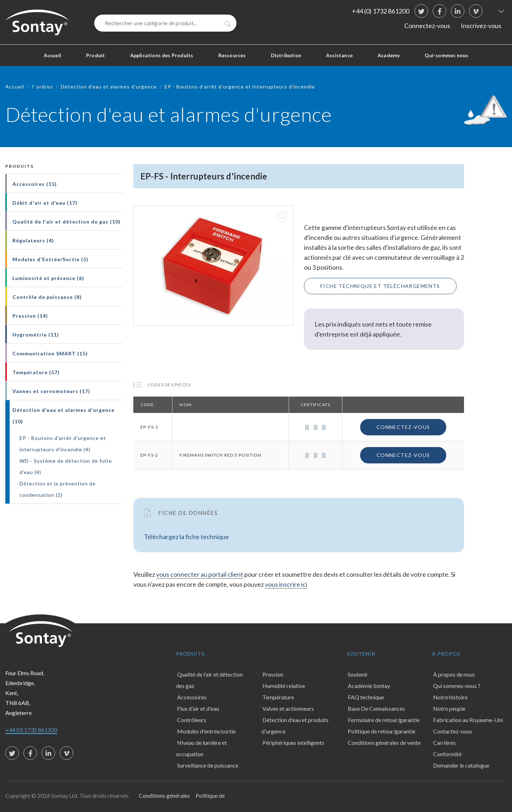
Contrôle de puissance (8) (47, 297)
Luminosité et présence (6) (48, 278)
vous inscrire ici (286, 584)
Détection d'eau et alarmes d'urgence (109, 87)
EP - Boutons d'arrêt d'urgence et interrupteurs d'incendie (240, 87)
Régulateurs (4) (33, 240)
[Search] (165, 23)
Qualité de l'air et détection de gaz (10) (66, 222)
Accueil (52, 55)
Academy (389, 55)
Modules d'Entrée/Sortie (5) (50, 259)
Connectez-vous (427, 26)
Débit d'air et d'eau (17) (45, 203)
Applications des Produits (162, 55)
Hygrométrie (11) (36, 335)
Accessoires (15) (35, 184)
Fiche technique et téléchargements (380, 286)
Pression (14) (30, 316)
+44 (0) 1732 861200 (381, 11)
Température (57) (36, 372)
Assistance (339, 55)
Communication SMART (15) (50, 353)
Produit (95, 55)
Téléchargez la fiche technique (186, 537)
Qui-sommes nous (446, 55)
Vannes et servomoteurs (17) (51, 391)
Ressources (232, 55)
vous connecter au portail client (200, 574)
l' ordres (42, 87)
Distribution (286, 55)
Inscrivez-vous (481, 26)
